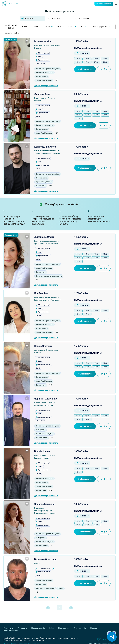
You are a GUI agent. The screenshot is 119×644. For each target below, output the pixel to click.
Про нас (94, 628)
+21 (37, 280)
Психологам (64, 628)
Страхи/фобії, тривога (44, 80)
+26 (57, 80)
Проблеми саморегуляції (45, 588)
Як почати (22, 628)
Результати (8, 628)
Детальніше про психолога (46, 86)
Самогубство (40, 430)
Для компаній (80, 628)
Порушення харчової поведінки (48, 69)
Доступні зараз (13, 27)
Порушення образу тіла (44, 73)
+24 (57, 133)
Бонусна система (11, 630)
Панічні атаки (41, 186)
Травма (60, 588)
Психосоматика (42, 77)
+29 (52, 438)
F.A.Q (52, 628)
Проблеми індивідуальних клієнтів (49, 276)
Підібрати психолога (104, 4)
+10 (37, 592)
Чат (104, 69)
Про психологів (38, 628)
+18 (50, 385)
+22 (50, 186)
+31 (52, 546)
